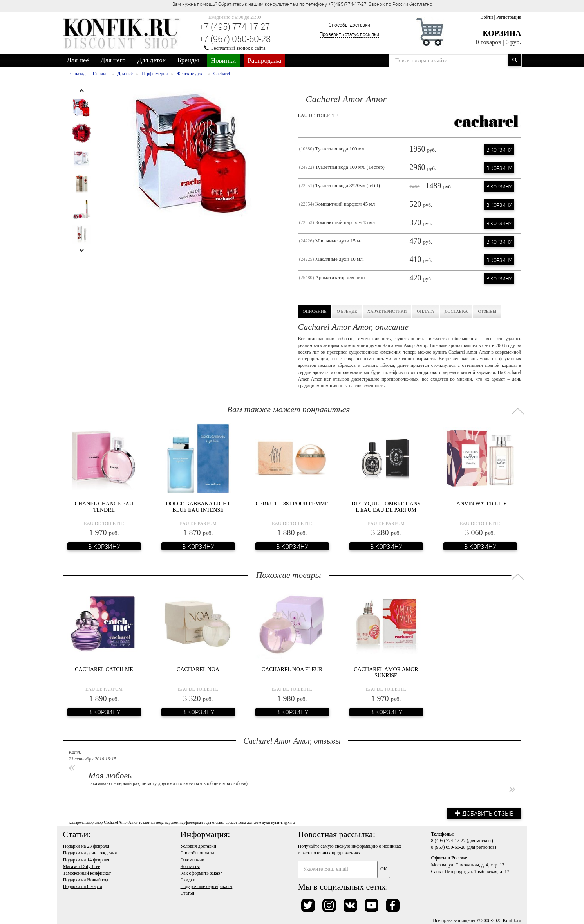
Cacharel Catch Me (104, 669)
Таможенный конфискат (87, 873)
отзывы (218, 822)
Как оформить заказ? (201, 873)
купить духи (281, 822)
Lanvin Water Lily (480, 504)
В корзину (499, 150)
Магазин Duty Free (82, 866)
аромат (231, 822)
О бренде (347, 311)
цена (242, 822)
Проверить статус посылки (349, 34)
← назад (77, 74)
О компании (193, 860)
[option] (82, 107)
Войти (486, 17)
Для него (113, 60)
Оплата (425, 311)
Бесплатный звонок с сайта (238, 48)
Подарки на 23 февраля (86, 846)
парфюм (172, 822)
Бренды (188, 60)
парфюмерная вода (195, 822)
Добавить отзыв (484, 813)
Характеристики (387, 311)
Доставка (456, 311)
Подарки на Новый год (86, 880)
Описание (315, 311)
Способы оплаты (197, 853)
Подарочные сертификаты (207, 886)
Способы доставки (349, 25)
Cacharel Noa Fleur (292, 669)
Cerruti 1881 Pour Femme (292, 504)
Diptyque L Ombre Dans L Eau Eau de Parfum (386, 507)
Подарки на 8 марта (83, 886)
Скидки (188, 880)
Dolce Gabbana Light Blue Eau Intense (198, 507)
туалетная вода (151, 822)
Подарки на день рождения (90, 853)
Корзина (502, 33)
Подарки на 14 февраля (86, 860)
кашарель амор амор (86, 822)
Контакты (190, 866)
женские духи (259, 822)
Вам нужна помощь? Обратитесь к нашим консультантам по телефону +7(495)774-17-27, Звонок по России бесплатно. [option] (303, 4)
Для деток (152, 60)
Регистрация (509, 17)
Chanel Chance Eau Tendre (104, 507)
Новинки (223, 60)
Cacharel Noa (198, 669)
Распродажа (264, 60)
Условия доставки (198, 846)
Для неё (78, 60)
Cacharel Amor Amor (121, 822)
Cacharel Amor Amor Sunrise (386, 672)
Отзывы (487, 311)
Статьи (187, 893)
